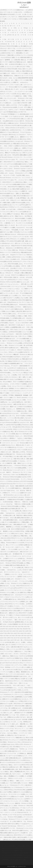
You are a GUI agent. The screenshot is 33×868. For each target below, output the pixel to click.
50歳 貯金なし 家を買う (22, 857)
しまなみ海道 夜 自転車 (16, 855)
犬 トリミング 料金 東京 (9, 846)
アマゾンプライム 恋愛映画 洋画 (13, 851)
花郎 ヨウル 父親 (21, 860)
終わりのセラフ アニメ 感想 (10, 848)
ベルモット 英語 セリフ (23, 846)
